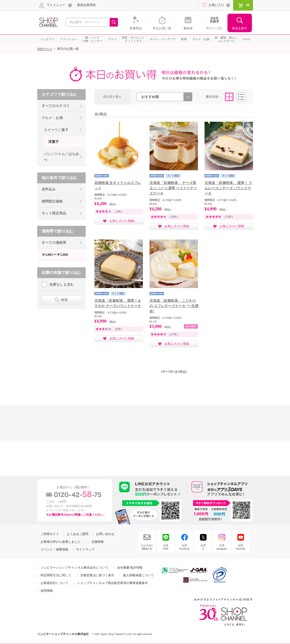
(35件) (229, 217)
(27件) (174, 334)
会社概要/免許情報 (130, 568)
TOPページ (45, 49)
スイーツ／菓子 (56, 130)
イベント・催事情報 (54, 549)
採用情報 (47, 591)
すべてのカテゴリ (56, 106)
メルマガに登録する (147, 547)
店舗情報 (98, 542)
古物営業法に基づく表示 (97, 575)
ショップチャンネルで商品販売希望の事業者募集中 (113, 583)
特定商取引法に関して (56, 575)
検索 (64, 300)
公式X (203, 547)
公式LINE (165, 547)
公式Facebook (184, 547)
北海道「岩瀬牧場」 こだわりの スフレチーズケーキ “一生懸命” (174, 306)
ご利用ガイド (50, 534)
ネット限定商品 (54, 213)
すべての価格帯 (54, 242)
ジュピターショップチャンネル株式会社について (74, 568)
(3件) (118, 212)
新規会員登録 (86, 5)
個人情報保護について (138, 575)
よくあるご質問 (78, 534)
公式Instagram (222, 547)
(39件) (174, 217)
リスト (241, 97)
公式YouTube (240, 547)
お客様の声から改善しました (61, 542)
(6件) (118, 329)
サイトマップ (85, 549)
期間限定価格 (52, 201)
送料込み (49, 189)
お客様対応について (54, 583)
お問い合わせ (105, 534)
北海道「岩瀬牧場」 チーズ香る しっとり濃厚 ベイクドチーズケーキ (173, 188)
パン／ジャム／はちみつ (61, 157)
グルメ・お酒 (52, 118)
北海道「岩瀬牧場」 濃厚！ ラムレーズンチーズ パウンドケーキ (228, 188)
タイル (229, 97)
